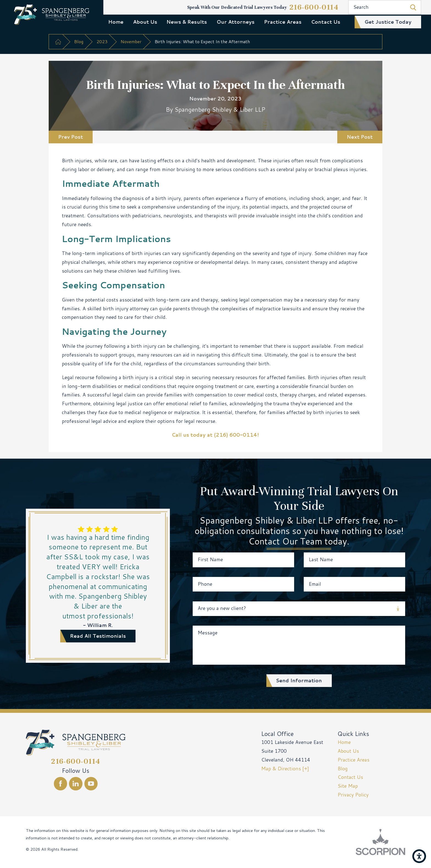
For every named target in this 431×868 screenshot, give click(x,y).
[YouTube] (91, 784)
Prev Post (71, 137)
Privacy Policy (353, 795)
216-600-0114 (314, 7)
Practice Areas (283, 22)
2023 (102, 42)
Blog (79, 42)
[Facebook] (61, 784)
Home (116, 22)
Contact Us (326, 22)
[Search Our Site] (413, 7)
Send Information (299, 681)
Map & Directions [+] (285, 769)
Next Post (360, 137)
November (131, 42)
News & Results (187, 22)
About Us (145, 22)
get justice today (388, 22)
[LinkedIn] (76, 784)
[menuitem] (116, 22)
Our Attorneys (236, 22)
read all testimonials (98, 636)
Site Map (348, 786)
